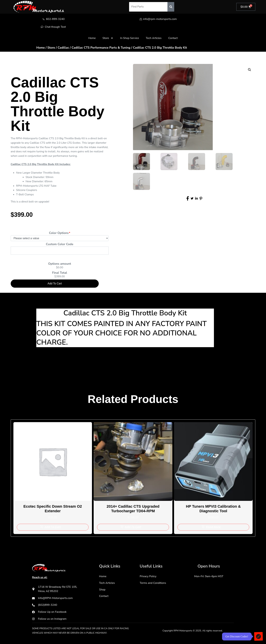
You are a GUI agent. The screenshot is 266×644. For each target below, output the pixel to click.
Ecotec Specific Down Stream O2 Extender (53, 509)
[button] (250, 70)
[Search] (171, 7)
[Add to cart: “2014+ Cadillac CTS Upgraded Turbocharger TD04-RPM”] (133, 527)
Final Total (60, 273)
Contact (173, 38)
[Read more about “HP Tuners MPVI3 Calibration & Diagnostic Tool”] (213, 527)
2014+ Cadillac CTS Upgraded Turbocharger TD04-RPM (133, 509)
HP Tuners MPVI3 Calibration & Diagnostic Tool (213, 509)
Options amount (60, 264)
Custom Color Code (60, 244)
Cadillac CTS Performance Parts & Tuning (101, 48)
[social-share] (188, 199)
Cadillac (63, 48)
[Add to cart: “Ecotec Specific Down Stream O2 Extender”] (53, 527)
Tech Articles (154, 38)
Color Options (59, 233)
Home (92, 38)
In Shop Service (130, 38)
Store (108, 38)
